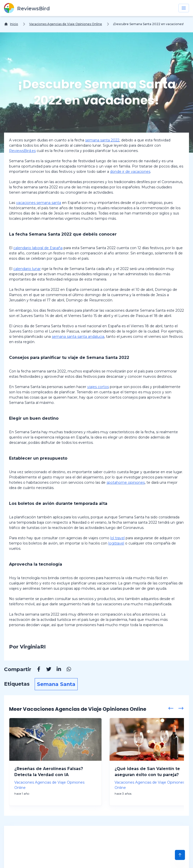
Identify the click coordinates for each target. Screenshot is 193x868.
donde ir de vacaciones (130, 172)
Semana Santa (56, 684)
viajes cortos (98, 387)
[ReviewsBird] (27, 8)
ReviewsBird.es (22, 151)
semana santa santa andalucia (78, 337)
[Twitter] (46, 670)
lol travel (117, 538)
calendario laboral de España (38, 248)
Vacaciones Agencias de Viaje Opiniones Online (66, 24)
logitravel (116, 543)
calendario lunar (27, 269)
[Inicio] (11, 24)
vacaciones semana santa (39, 203)
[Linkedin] (56, 670)
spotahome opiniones (126, 482)
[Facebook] (36, 670)
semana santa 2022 (102, 140)
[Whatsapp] (66, 670)
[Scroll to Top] (180, 855)
